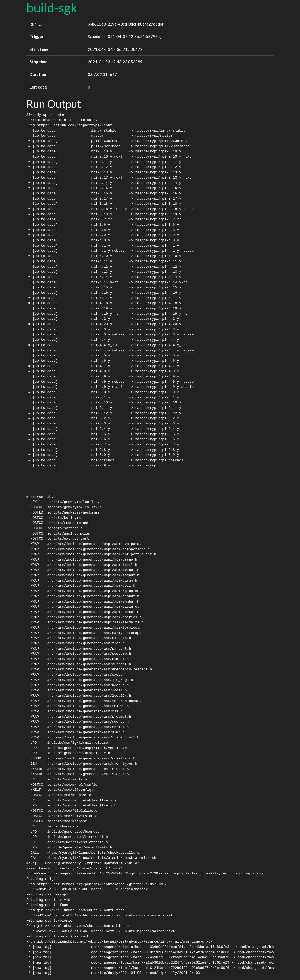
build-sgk (52, 8)
